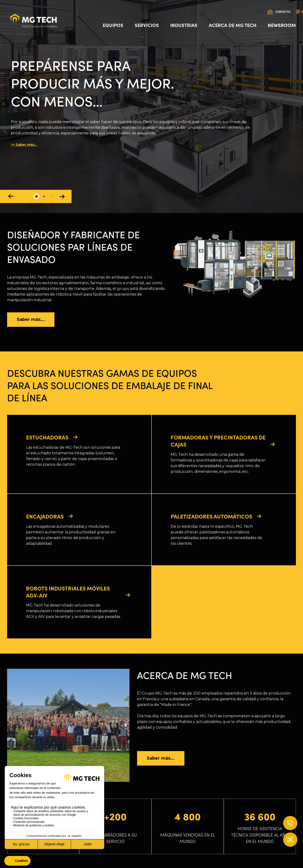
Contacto (283, 11)
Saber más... (31, 319)
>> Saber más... (24, 145)
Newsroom (282, 25)
